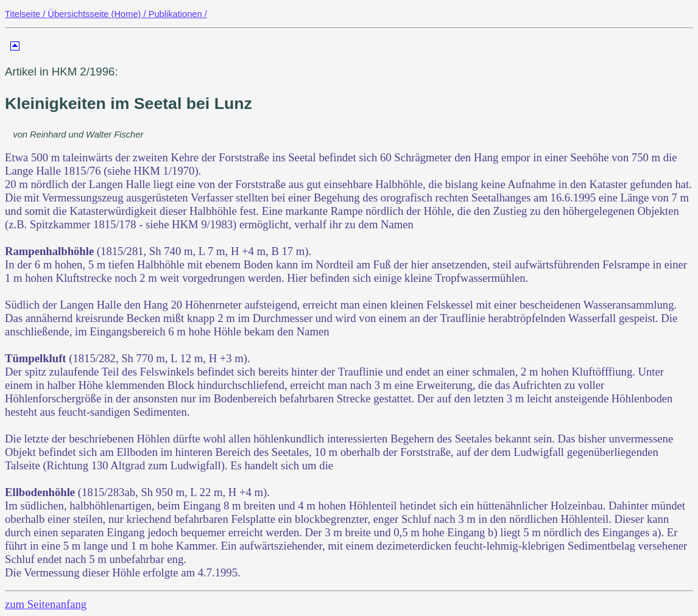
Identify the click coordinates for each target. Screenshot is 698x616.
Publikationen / (178, 14)
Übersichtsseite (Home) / (98, 14)
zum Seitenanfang (46, 604)
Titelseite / (26, 14)
